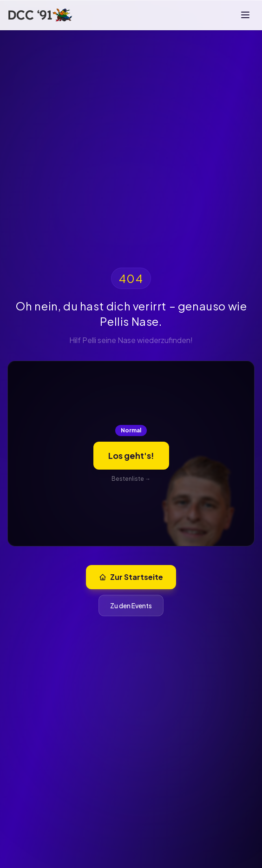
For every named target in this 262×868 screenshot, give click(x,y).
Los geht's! (131, 455)
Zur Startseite (131, 577)
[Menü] (245, 15)
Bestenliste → (131, 479)
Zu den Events (131, 606)
